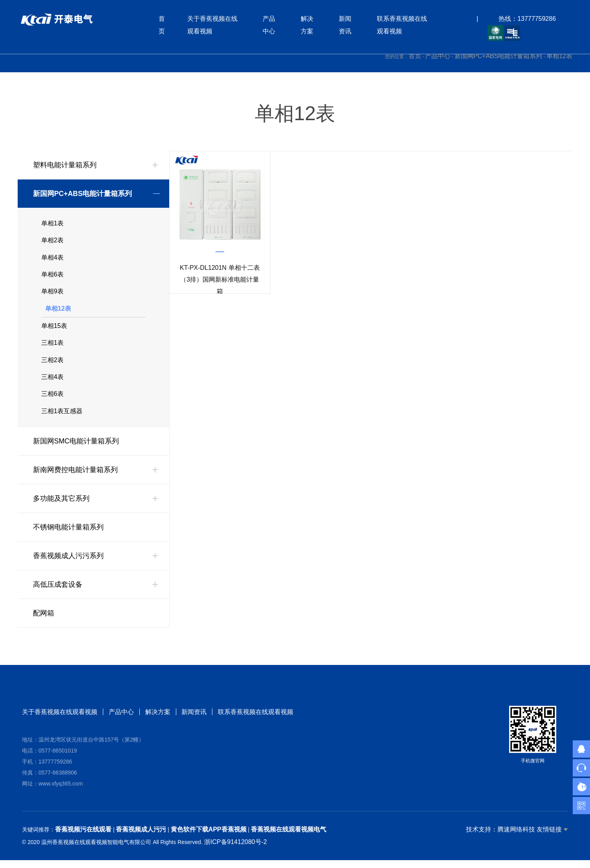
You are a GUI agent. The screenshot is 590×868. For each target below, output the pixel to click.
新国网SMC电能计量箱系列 (76, 449)
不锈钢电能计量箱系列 (68, 535)
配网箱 (44, 621)
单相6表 (52, 277)
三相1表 (52, 348)
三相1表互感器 (62, 418)
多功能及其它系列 (61, 506)
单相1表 (52, 224)
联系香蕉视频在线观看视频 (256, 720)
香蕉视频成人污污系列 (68, 564)
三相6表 (52, 401)
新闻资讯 (194, 720)
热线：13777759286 (527, 19)
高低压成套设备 (58, 592)
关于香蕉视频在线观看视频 (60, 720)
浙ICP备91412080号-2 (236, 850)
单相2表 (52, 241)
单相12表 (559, 56)
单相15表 (54, 330)
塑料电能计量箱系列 (65, 165)
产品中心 (438, 56)
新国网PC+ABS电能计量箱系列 (499, 56)
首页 (415, 56)
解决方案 (158, 720)
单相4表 (52, 259)
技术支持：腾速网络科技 (500, 837)
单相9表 (52, 294)
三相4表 (52, 383)
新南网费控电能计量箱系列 (75, 478)
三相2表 (52, 365)
